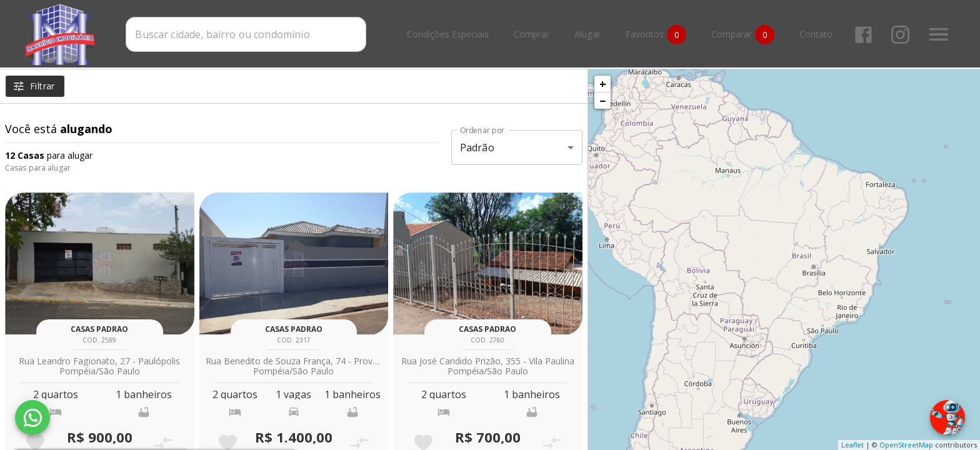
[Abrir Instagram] (900, 35)
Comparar (743, 35)
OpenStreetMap (906, 445)
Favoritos (656, 35)
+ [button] (603, 84)
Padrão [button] (477, 147)
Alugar (587, 35)
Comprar (532, 35)
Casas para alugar (38, 168)
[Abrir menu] (939, 34)
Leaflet (852, 445)
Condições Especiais (448, 35)
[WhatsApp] (32, 417)
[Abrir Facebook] (863, 35)
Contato (816, 35)
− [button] (602, 101)
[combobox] (246, 34)
